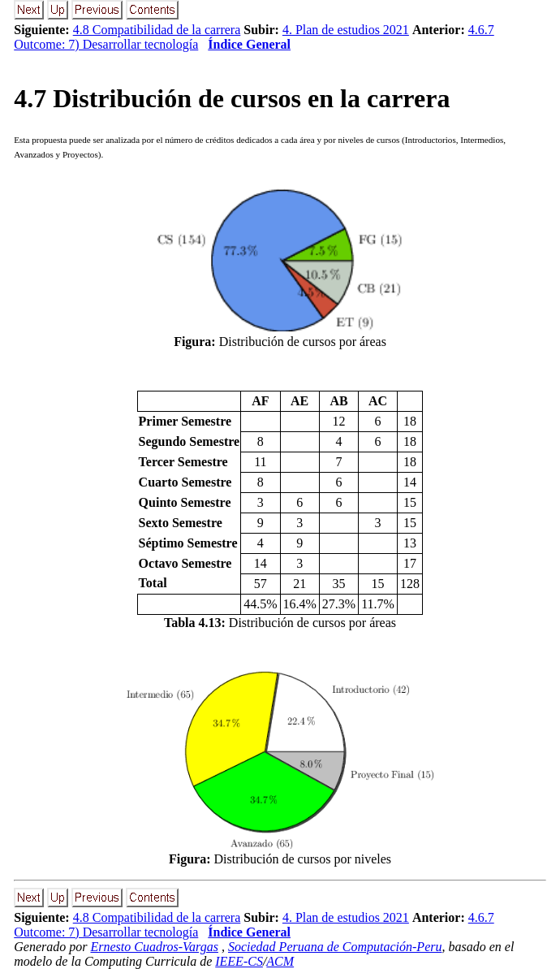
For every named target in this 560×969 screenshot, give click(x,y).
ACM (280, 961)
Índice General (249, 44)
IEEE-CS (239, 961)
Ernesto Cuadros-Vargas (154, 947)
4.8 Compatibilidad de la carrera (157, 30)
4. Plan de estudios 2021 (346, 30)
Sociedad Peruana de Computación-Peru (335, 947)
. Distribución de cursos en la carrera (232, 98)
